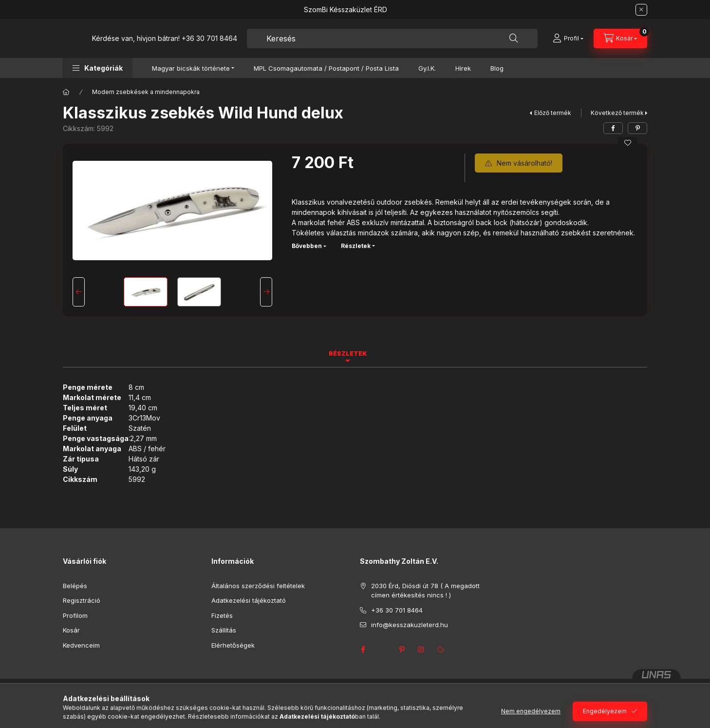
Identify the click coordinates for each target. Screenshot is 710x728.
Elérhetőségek (233, 645)
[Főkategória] (66, 92)
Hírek (463, 68)
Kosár (71, 630)
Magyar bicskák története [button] (191, 68)
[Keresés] (514, 38)
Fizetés (222, 615)
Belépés (75, 586)
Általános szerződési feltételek (258, 586)
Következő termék (617, 113)
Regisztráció (82, 600)
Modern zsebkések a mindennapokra (146, 92)
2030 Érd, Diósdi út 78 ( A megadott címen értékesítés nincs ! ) (425, 591)
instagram (421, 650)
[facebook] (613, 128)
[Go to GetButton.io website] (687, 718)
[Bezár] (641, 10)
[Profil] (568, 38)
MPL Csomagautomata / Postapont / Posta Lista (326, 68)
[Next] (266, 292)
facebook (363, 650)
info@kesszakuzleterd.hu (410, 625)
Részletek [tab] (348, 354)
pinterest (402, 650)
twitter (382, 650)
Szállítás (224, 630)
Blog (497, 68)
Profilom (75, 615)
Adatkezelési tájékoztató (249, 600)
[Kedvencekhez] (628, 143)
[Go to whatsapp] (687, 700)
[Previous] (79, 292)
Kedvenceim (81, 645)
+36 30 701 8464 (209, 38)
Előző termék (553, 113)
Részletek (356, 246)
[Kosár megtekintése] (620, 38)
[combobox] (392, 38)
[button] (98, 68)
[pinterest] (637, 128)
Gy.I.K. (427, 68)
